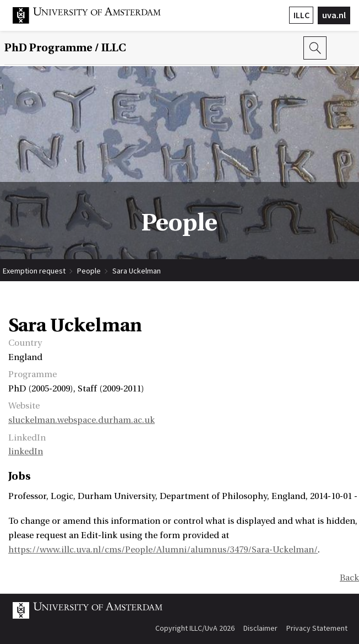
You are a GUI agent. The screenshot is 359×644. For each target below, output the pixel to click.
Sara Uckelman (137, 271)
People (89, 271)
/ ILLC (65, 48)
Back (349, 578)
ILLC (301, 15)
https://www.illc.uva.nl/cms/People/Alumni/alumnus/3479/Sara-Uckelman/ (163, 550)
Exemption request (34, 271)
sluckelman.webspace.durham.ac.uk (81, 420)
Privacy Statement (317, 628)
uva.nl (334, 15)
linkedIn (26, 452)
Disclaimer (260, 628)
